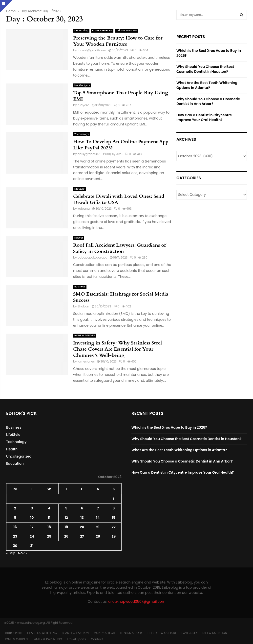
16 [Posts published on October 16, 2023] (15, 527)
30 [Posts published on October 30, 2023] (15, 546)
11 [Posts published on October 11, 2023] (49, 518)
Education (15, 463)
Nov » (23, 553)
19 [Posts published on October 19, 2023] (66, 527)
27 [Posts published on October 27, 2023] (82, 536)
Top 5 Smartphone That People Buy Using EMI (121, 96)
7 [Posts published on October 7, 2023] (98, 508)
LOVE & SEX (190, 633)
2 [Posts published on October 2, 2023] (15, 508)
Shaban (83, 306)
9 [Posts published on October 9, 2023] (15, 518)
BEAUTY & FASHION (75, 633)
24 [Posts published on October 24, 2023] (32, 536)
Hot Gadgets (82, 85)
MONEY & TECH (104, 633)
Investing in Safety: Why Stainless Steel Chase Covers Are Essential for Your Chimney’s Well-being (118, 349)
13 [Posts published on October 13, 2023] (82, 518)
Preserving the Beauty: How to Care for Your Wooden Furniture (118, 41)
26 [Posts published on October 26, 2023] (66, 536)
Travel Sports (76, 639)
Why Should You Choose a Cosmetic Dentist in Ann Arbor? (208, 101)
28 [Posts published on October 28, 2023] (98, 536)
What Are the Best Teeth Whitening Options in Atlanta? (207, 85)
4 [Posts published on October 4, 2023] (49, 508)
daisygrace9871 (89, 154)
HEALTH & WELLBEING (42, 633)
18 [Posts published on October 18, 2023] (49, 527)
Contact (97, 639)
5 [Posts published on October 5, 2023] (66, 508)
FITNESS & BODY (131, 633)
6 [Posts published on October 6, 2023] (82, 508)
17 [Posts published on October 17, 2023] (32, 527)
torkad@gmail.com (92, 50)
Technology (82, 134)
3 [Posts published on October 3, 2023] (32, 508)
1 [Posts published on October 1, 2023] (114, 499)
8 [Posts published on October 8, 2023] (114, 508)
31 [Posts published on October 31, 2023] (32, 546)
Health (12, 449)
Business (80, 287)
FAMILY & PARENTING (47, 639)
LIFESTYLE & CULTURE (162, 633)
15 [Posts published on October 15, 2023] (114, 518)
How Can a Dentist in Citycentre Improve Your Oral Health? (204, 118)
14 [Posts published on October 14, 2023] (98, 518)
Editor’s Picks (13, 633)
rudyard (84, 105)
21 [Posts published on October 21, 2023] (98, 527)
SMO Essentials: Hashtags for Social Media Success (121, 297)
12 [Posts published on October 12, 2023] (66, 518)
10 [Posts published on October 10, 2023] (32, 518)
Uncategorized (19, 456)
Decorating (81, 30)
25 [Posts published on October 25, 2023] (49, 536)
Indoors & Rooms (126, 30)
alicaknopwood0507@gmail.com (137, 602)
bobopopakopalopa (93, 257)
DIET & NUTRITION (215, 633)
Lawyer (79, 238)
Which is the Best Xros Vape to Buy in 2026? (209, 53)
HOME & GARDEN (102, 30)
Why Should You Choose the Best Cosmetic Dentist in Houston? (205, 69)
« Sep (11, 553)
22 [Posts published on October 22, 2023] (114, 527)
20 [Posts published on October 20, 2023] (82, 527)
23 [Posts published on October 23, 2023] (15, 536)
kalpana (84, 209)
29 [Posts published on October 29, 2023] (114, 536)
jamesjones (86, 361)
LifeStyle (79, 189)
